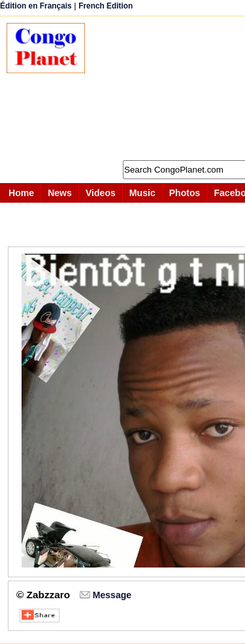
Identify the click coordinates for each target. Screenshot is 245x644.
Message (112, 595)
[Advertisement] (171, 88)
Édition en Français (36, 6)
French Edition (106, 6)
